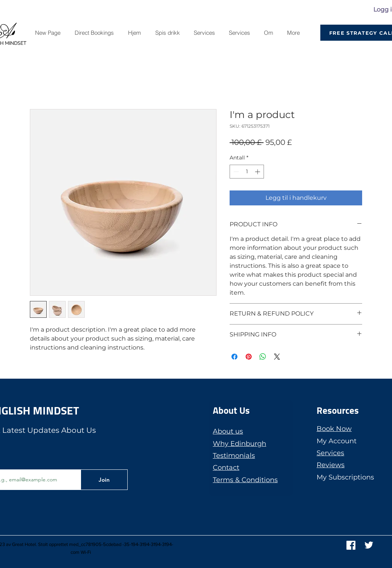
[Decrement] (235, 172)
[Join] (104, 480)
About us (228, 431)
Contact (226, 468)
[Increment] (258, 172)
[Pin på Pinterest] (249, 357)
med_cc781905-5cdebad (95, 544)
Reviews (331, 465)
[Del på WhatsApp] (263, 357)
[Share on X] (277, 357)
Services (330, 453)
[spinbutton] (247, 172)
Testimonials (234, 456)
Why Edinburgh (239, 444)
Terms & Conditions (245, 480)
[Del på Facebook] (234, 357)
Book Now (334, 429)
